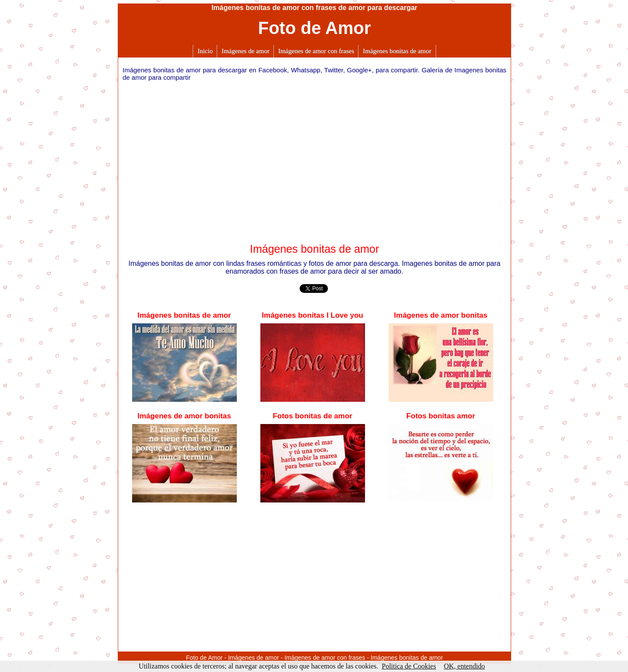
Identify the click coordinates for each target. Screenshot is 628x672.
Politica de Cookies (409, 666)
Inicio (205, 51)
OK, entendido (464, 666)
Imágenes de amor (246, 51)
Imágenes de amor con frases (316, 51)
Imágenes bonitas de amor (397, 51)
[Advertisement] (314, 159)
